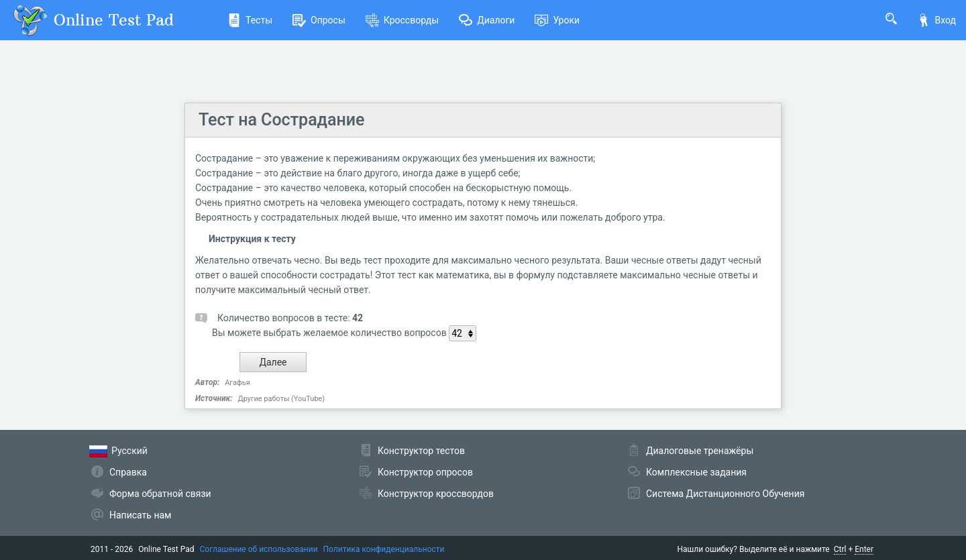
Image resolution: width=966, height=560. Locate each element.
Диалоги (487, 20)
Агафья (237, 383)
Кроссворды (402, 20)
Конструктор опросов (425, 472)
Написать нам (140, 515)
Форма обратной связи (160, 494)
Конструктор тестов (421, 451)
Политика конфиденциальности (384, 549)
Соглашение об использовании (259, 549)
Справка (128, 472)
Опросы (319, 20)
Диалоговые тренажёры (700, 451)
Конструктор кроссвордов (436, 494)
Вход (936, 20)
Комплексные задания (696, 472)
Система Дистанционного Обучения (725, 494)
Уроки (557, 20)
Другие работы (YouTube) (281, 399)
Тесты (250, 20)
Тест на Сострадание (282, 120)
